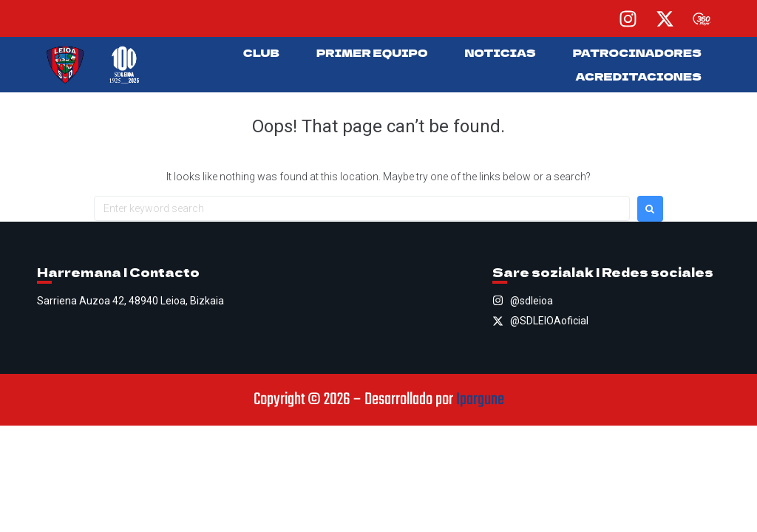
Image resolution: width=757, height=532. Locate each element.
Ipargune (480, 400)
